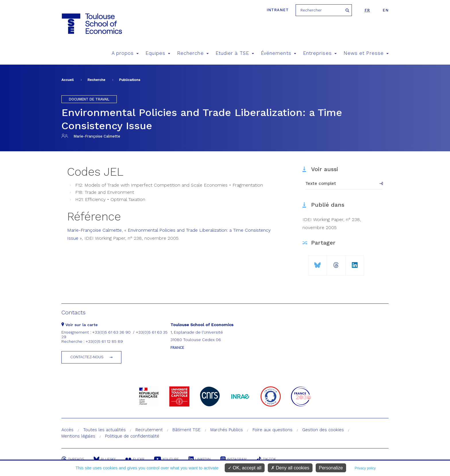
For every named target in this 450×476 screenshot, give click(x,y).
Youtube (166, 459)
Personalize (331, 468)
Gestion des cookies (323, 430)
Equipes (158, 53)
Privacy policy (365, 468)
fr (367, 10)
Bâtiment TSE (187, 430)
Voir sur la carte (79, 325)
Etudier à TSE (235, 53)
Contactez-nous (87, 357)
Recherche (193, 53)
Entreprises (320, 53)
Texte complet (321, 183)
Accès (67, 430)
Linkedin (200, 459)
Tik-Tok (266, 459)
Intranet (278, 10)
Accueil (68, 80)
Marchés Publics (227, 430)
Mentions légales (78, 436)
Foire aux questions (272, 430)
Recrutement (149, 430)
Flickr (135, 459)
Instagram (233, 459)
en (386, 10)
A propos (125, 53)
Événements (279, 53)
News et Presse (366, 53)
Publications (130, 80)
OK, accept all (245, 468)
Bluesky (105, 459)
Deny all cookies (290, 468)
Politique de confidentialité (132, 436)
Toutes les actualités (104, 430)
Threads (73, 459)
